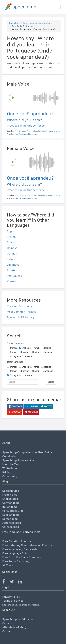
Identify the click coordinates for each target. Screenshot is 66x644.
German (12, 254)
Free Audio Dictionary (23, 26)
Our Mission (10, 456)
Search (51, 382)
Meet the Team (12, 464)
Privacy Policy (11, 597)
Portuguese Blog (13, 511)
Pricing (7, 472)
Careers (7, 623)
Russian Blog (11, 515)
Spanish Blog (11, 491)
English (12, 231)
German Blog (11, 503)
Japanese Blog (12, 523)
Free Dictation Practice (17, 541)
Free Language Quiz (15, 553)
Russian (12, 270)
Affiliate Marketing (14, 627)
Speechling (15, 23)
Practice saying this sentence (26, 126)
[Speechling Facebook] (6, 582)
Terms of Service (13, 601)
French (11, 237)
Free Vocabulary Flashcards (20, 549)
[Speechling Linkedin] (22, 582)
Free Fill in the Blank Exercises (21, 557)
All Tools (8, 565)
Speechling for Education (18, 619)
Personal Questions (19, 306)
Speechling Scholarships (18, 460)
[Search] (22, 382)
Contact (7, 631)
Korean (12, 281)
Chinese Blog (11, 527)
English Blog (10, 499)
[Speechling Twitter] (14, 582)
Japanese (13, 265)
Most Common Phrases (22, 312)
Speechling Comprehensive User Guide (27, 452)
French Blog (10, 495)
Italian (11, 259)
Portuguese (14, 276)
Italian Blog (10, 507)
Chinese (12, 248)
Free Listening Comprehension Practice (27, 545)
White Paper (10, 468)
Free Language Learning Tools (38, 23)
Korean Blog (10, 519)
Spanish (12, 242)
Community (10, 476)
